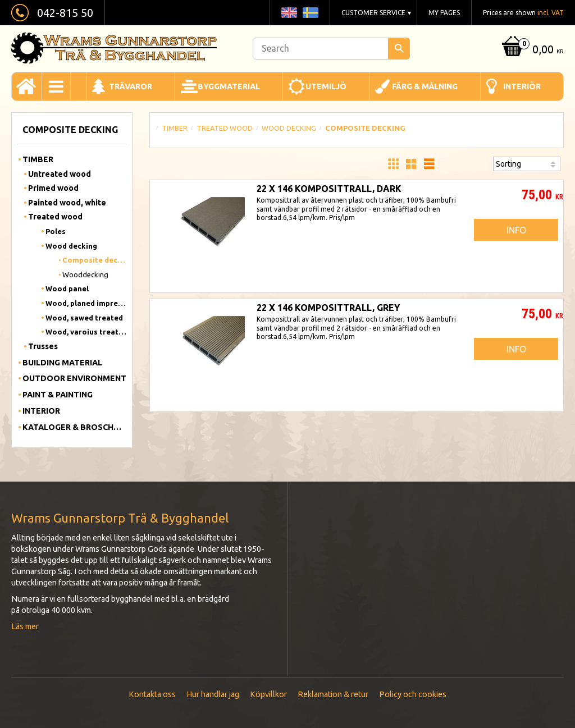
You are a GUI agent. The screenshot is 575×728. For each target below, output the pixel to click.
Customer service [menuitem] (373, 13)
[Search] (399, 49)
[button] (393, 164)
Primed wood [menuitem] (53, 188)
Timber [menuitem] (38, 159)
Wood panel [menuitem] (67, 289)
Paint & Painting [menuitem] (58, 395)
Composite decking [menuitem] (94, 260)
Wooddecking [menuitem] (85, 274)
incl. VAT (551, 13)
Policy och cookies (413, 694)
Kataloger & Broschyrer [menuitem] (74, 427)
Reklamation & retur (333, 694)
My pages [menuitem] (444, 13)
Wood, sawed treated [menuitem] (84, 318)
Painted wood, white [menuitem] (67, 203)
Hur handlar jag (213, 694)
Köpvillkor (268, 694)
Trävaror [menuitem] (131, 86)
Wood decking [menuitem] (71, 246)
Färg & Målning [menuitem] (425, 86)
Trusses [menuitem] (43, 346)
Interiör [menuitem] (522, 86)
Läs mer (25, 626)
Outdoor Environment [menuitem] (74, 378)
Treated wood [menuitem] (55, 217)
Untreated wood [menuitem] (60, 174)
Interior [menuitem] (41, 411)
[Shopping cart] (531, 50)
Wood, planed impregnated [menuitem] (86, 303)
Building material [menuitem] (62, 363)
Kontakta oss (152, 694)
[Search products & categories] (331, 49)
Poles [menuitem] (56, 231)
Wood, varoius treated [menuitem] (86, 332)
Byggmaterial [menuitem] (229, 86)
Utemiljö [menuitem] (326, 86)
